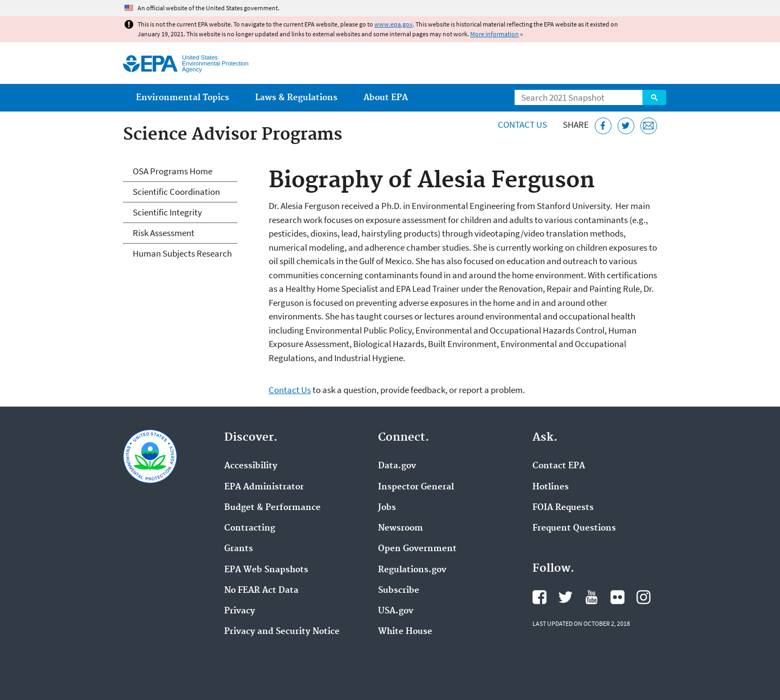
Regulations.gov (412, 570)
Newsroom (401, 528)
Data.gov (397, 466)
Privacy (240, 611)
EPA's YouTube (591, 597)
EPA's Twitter (565, 597)
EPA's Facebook (539, 597)
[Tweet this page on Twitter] (626, 126)
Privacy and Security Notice (282, 632)
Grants (239, 549)
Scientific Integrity (167, 212)
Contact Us (522, 125)
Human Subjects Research (182, 253)
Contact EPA (559, 466)
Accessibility (251, 466)
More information (495, 34)
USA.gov (396, 611)
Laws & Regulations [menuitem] (296, 98)
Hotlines (551, 487)
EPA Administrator (264, 487)
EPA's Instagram (643, 597)
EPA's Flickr (617, 597)
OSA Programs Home (173, 171)
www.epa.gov (394, 24)
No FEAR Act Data (261, 591)
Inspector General (416, 487)
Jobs (387, 508)
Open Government (417, 549)
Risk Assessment (164, 233)
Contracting (250, 528)
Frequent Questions (574, 528)
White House (405, 632)
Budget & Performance (272, 508)
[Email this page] (649, 126)
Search (654, 97)
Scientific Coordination (176, 192)
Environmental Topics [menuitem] (183, 98)
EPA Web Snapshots (266, 570)
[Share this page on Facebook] (603, 126)
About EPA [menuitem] (386, 98)
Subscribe (399, 591)
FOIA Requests (563, 508)
